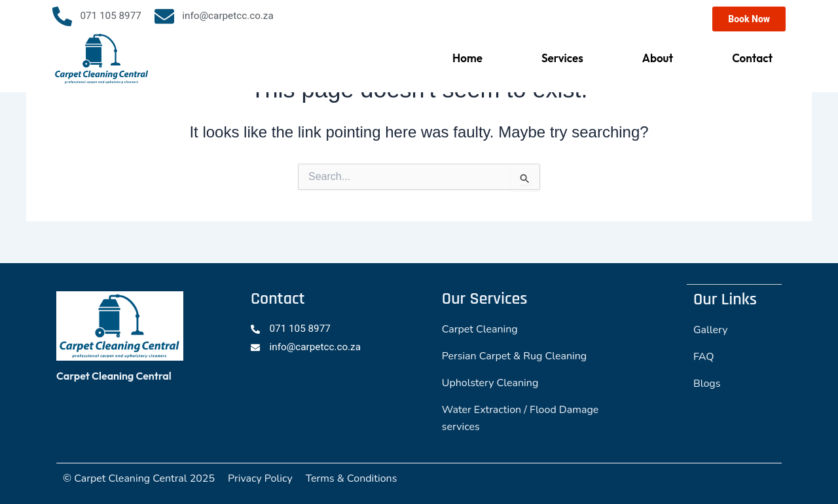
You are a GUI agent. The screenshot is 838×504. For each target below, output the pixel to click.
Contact (752, 58)
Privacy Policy (260, 478)
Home (467, 58)
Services (562, 58)
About (658, 58)
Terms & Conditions (352, 478)
